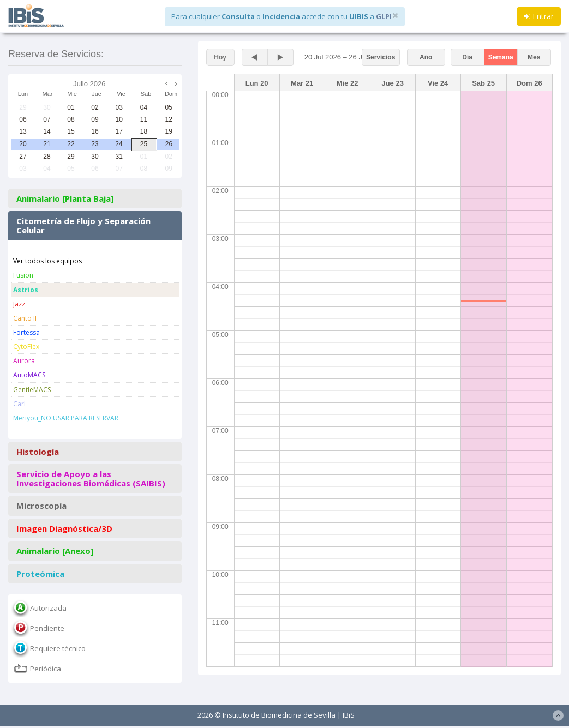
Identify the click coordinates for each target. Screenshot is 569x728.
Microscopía (41, 506)
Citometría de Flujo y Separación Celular (83, 225)
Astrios (26, 290)
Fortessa (26, 332)
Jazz (19, 304)
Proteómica (40, 574)
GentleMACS (32, 390)
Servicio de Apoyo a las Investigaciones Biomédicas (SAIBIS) (91, 479)
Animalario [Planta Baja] (65, 199)
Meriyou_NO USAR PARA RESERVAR (66, 418)
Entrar (539, 16)
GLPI (384, 16)
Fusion (23, 275)
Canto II (25, 318)
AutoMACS (29, 375)
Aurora (24, 361)
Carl (19, 404)
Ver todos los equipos (47, 261)
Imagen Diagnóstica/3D (64, 529)
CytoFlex (26, 347)
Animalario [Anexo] (55, 551)
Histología (38, 452)
